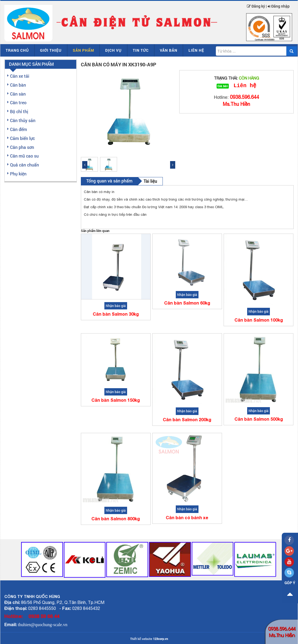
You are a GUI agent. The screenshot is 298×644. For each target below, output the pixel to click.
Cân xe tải (20, 76)
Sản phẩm (83, 50)
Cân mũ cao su (24, 156)
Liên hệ (196, 50)
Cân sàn (18, 94)
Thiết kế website (141, 639)
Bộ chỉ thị (19, 111)
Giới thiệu (51, 50)
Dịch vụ (113, 50)
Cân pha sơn (22, 147)
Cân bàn (18, 85)
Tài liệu (150, 181)
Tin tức (141, 50)
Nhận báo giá (116, 306)
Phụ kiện (18, 174)
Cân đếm (19, 129)
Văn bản (169, 50)
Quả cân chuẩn (24, 165)
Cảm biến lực (22, 138)
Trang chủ (17, 50)
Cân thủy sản (23, 120)
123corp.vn (160, 639)
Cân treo (18, 102)
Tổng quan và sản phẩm (109, 181)
